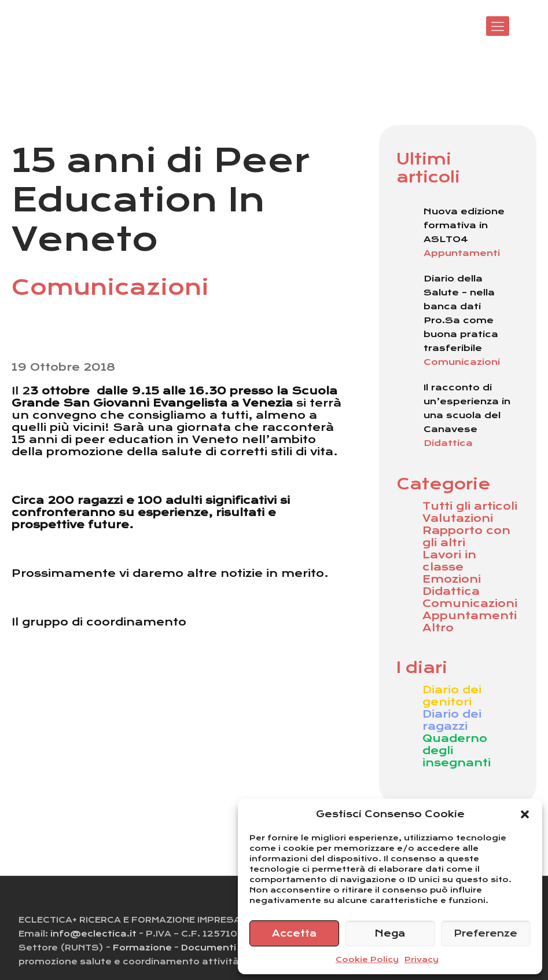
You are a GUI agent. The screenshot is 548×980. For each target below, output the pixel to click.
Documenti (209, 948)
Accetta (295, 933)
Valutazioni (458, 518)
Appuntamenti (470, 615)
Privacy (422, 959)
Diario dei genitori (452, 696)
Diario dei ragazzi (452, 720)
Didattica (451, 591)
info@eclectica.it (93, 934)
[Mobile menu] (498, 26)
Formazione (142, 948)
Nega (390, 933)
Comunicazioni (470, 603)
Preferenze (486, 933)
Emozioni (452, 579)
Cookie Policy (367, 959)
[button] (525, 814)
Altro (438, 628)
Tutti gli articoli (470, 506)
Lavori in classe (449, 561)
